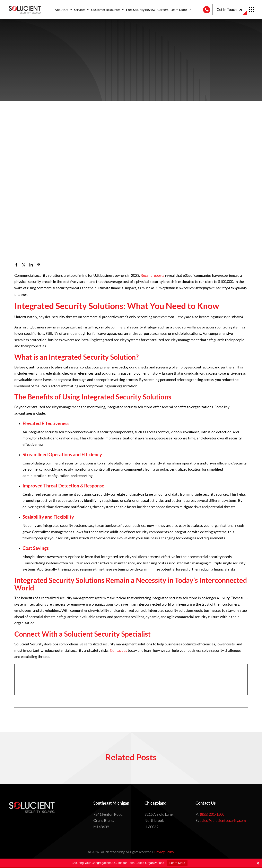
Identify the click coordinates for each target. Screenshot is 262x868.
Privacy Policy (164, 852)
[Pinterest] (38, 265)
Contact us (119, 650)
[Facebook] (16, 265)
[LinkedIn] (31, 265)
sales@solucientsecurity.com (223, 820)
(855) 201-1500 (212, 814)
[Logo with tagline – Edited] (25, 7)
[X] (24, 265)
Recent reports (152, 275)
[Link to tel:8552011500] (207, 10)
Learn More (177, 863)
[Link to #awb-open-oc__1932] (251, 10)
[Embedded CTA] (131, 679)
